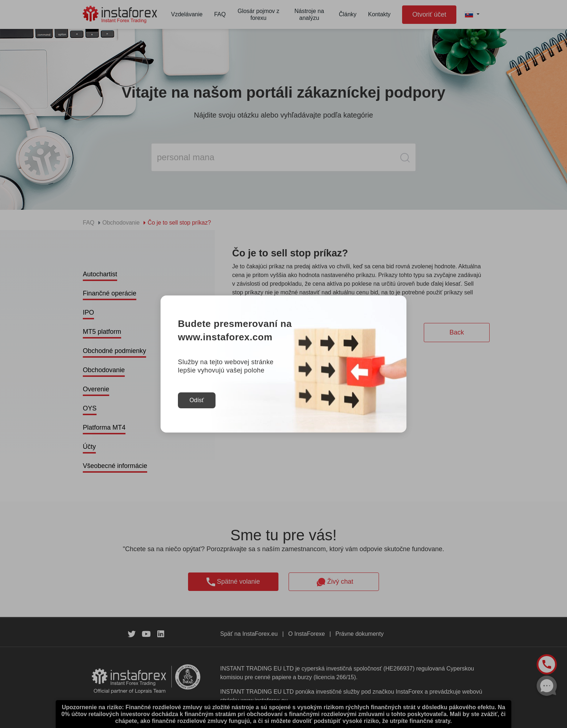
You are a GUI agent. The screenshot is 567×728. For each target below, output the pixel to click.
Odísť (197, 400)
